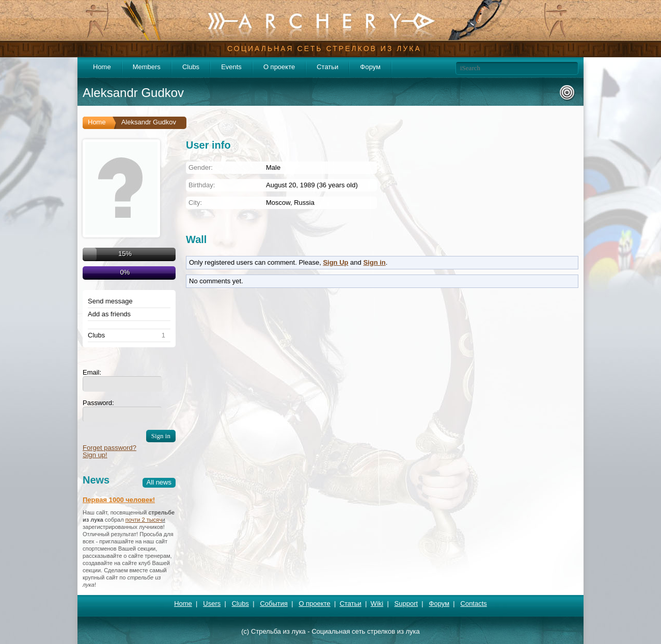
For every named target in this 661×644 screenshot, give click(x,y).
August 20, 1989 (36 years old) (312, 185)
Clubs (191, 67)
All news (159, 482)
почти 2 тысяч (144, 520)
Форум (370, 67)
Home (102, 67)
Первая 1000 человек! (119, 500)
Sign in (374, 262)
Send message (110, 301)
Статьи (327, 67)
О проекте (279, 67)
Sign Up (335, 262)
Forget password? (109, 448)
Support (406, 603)
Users (212, 603)
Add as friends (109, 314)
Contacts (474, 603)
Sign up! (95, 455)
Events (231, 67)
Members (147, 67)
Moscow (278, 203)
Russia (304, 203)
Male (273, 167)
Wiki (377, 603)
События (274, 603)
